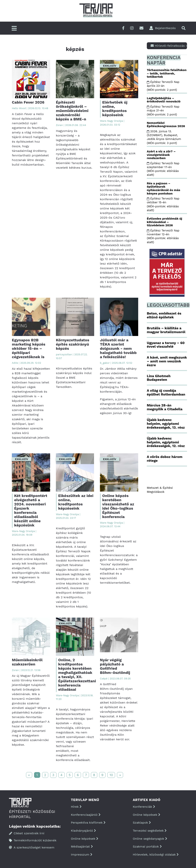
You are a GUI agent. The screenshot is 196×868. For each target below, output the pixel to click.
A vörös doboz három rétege (165, 459)
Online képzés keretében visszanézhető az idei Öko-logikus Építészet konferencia (118, 506)
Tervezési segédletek (150, 831)
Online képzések (85, 839)
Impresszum (81, 855)
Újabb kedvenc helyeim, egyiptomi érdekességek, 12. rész (166, 442)
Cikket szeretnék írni (27, 833)
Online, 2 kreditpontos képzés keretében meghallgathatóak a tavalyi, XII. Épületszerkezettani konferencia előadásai (77, 675)
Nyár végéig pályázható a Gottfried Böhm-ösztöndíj (115, 666)
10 (111, 775)
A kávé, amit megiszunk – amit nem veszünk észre (167, 361)
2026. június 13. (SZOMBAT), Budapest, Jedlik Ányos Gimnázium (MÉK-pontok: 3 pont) (164, 137)
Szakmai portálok (147, 846)
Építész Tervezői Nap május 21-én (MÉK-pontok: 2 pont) (163, 111)
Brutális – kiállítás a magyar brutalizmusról (166, 330)
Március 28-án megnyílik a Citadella (165, 407)
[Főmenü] (14, 29)
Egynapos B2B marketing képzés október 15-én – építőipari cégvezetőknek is (29, 348)
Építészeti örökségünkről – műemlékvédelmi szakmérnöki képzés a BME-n (72, 111)
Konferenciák (144, 807)
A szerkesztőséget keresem (32, 847)
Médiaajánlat (82, 846)
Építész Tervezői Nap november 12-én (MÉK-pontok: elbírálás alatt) (163, 236)
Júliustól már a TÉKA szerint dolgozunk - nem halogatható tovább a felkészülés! (118, 348)
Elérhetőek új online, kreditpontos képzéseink (115, 109)
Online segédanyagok (150, 839)
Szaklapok (142, 823)
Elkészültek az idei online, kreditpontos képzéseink (76, 502)
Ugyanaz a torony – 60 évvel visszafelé (166, 345)
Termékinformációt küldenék (33, 840)
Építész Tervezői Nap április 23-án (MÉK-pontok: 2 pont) (163, 86)
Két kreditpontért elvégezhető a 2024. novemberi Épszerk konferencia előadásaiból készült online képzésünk (31, 510)
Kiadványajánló (83, 831)
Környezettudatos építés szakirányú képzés (73, 344)
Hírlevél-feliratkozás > (169, 46)
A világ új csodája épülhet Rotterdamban (166, 392)
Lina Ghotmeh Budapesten (159, 378)
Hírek (76, 807)
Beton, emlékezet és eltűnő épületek (164, 315)
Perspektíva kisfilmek (88, 823)
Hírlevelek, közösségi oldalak (156, 855)
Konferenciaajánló (86, 815)
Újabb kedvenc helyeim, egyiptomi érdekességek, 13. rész (166, 424)
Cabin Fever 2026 (28, 102)
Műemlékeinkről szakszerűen (27, 662)
